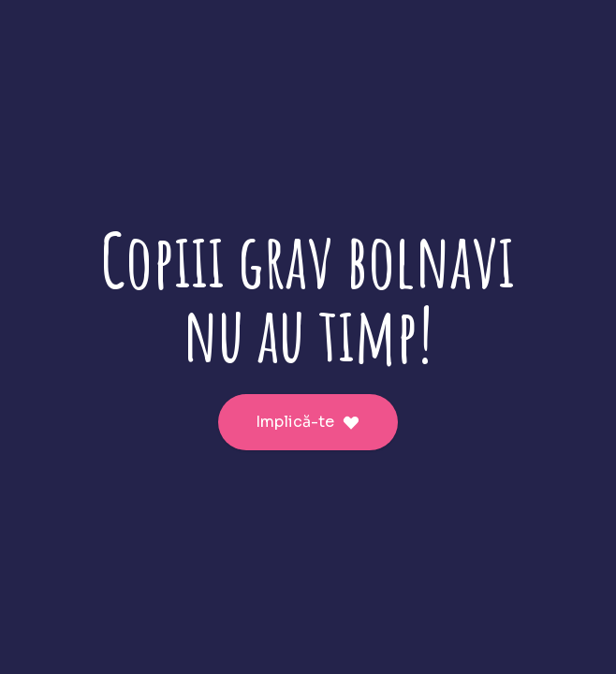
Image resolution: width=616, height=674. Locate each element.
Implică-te (308, 422)
